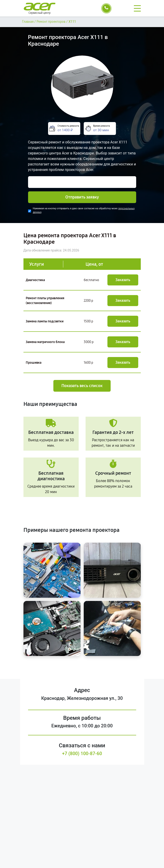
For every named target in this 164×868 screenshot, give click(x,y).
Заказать (123, 280)
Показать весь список (82, 386)
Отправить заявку (82, 197)
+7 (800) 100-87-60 (82, 754)
